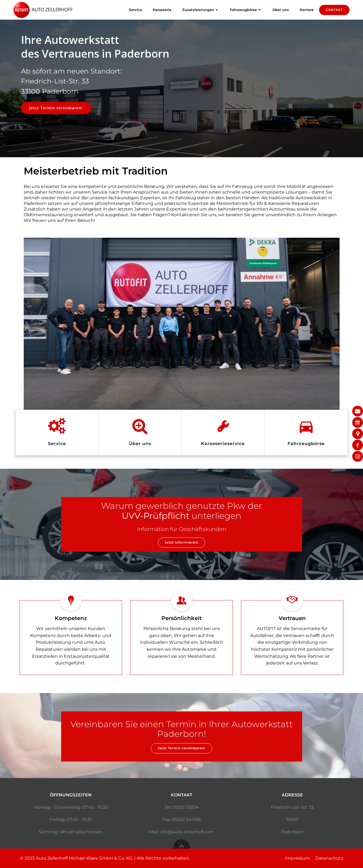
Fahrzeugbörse (246, 10)
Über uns (281, 10)
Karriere (307, 10)
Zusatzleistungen (201, 10)
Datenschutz (329, 858)
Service (135, 10)
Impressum (297, 858)
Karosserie (162, 10)
